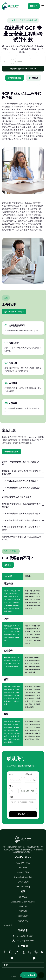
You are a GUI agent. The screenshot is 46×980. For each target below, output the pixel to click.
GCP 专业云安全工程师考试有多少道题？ (23, 481)
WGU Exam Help (23, 887)
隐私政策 (23, 911)
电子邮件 (28, 774)
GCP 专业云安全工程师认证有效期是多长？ (23, 520)
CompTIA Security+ (23, 877)
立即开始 (8, 565)
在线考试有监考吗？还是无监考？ (23, 497)
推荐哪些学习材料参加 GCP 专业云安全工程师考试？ (23, 538)
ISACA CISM (23, 882)
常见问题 (23, 906)
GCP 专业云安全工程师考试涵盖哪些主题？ (23, 514)
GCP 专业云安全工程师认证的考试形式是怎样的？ (23, 529)
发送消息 (23, 814)
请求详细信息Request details (23, 69)
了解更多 (33, 78)
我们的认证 (23, 897)
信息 (11, 797)
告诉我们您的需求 (15, 78)
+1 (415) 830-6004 (23, 936)
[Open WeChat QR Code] (42, 952)
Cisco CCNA (23, 872)
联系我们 (34, 6)
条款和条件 (23, 916)
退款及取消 (23, 921)
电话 (11, 786)
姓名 (11, 774)
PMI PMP (23, 868)
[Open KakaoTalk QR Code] (12, 958)
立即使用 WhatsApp (14, 312)
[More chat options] (41, 975)
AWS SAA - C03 (23, 863)
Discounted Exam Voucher (23, 902)
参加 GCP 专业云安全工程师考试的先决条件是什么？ (23, 505)
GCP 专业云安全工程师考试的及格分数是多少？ (23, 489)
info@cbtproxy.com (25, 941)
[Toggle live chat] (29, 975)
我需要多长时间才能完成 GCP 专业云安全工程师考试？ (23, 472)
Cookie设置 (7, 925)
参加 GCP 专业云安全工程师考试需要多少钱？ (23, 463)
